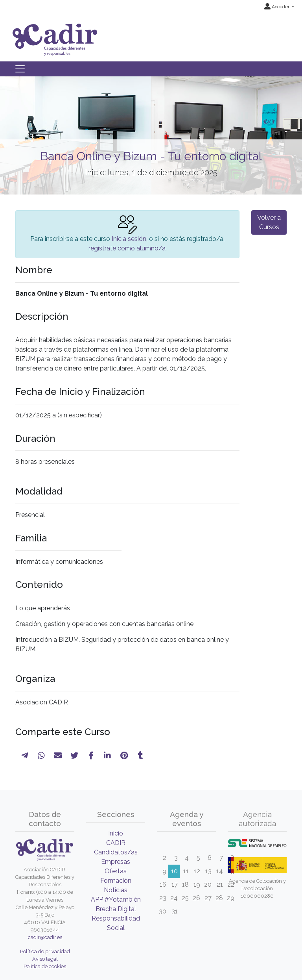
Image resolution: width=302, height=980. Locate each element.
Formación (116, 881)
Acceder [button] (277, 7)
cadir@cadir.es (45, 937)
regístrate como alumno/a (127, 248)
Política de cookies (45, 966)
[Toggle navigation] (20, 69)
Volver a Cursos (269, 222)
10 (174, 871)
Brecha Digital (116, 909)
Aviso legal (45, 959)
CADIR (116, 843)
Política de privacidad (45, 951)
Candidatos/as (116, 852)
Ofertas (116, 871)
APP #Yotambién (116, 899)
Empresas (116, 862)
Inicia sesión (129, 239)
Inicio (116, 833)
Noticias (116, 890)
